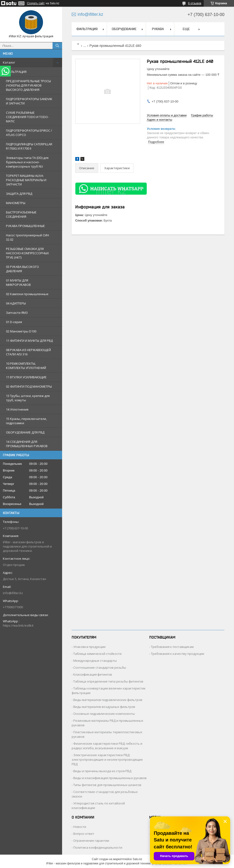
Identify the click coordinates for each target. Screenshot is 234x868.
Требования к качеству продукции (178, 654)
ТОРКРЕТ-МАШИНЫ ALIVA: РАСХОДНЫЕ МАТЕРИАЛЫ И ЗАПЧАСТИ (26, 180)
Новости (80, 827)
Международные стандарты (95, 661)
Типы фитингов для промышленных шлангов (107, 785)
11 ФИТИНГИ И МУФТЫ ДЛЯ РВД (29, 341)
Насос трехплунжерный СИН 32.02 (27, 237)
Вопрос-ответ (84, 834)
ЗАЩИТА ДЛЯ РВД (19, 194)
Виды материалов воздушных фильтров (104, 707)
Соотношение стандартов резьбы (100, 667)
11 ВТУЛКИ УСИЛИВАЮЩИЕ (26, 377)
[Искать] (57, 46)
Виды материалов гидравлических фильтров (108, 700)
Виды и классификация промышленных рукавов (110, 778)
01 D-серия (14, 322)
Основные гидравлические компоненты (104, 714)
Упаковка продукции (89, 647)
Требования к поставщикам (172, 647)
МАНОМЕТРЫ (16, 203)
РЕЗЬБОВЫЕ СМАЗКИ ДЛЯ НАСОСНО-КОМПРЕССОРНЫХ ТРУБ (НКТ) (27, 253)
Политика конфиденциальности (98, 847)
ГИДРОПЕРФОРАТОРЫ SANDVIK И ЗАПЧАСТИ (29, 101)
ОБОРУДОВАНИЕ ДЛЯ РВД (25, 432)
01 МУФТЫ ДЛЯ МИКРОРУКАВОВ (18, 282)
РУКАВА (158, 29)
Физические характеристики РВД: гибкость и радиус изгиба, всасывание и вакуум (107, 746)
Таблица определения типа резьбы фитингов (108, 681)
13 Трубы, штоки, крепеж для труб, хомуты (28, 398)
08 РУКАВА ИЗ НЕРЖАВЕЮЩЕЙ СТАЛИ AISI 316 (28, 352)
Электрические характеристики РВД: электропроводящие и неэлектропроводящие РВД (107, 759)
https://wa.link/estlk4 (18, 625)
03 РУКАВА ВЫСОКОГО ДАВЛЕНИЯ (22, 269)
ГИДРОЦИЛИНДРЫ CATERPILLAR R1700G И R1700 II (29, 146)
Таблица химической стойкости (97, 654)
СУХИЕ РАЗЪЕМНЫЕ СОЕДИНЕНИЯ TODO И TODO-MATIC (27, 117)
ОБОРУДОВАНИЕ (124, 29)
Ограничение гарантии (91, 841)
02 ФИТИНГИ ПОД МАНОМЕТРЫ (29, 386)
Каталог (9, 62)
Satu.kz (137, 859)
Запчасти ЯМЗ (17, 313)
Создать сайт (36, 3)
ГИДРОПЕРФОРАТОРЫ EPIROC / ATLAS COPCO (29, 133)
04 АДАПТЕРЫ (16, 303)
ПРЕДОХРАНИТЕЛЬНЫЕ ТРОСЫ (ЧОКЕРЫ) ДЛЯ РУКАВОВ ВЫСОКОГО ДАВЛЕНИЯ (28, 85)
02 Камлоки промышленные (27, 294)
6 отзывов (195, 3)
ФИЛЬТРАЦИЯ (16, 72)
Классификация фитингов (93, 674)
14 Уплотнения (17, 409)
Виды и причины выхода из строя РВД (102, 771)
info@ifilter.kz (13, 593)
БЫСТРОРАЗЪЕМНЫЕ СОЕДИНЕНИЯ (21, 214)
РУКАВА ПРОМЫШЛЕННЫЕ (25, 226)
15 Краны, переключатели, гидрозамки (26, 421)
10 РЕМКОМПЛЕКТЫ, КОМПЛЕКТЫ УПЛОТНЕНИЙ (26, 366)
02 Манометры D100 (21, 331)
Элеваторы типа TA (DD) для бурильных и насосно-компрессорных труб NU (27, 162)
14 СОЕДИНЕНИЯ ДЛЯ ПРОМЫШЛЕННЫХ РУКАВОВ (27, 444)
